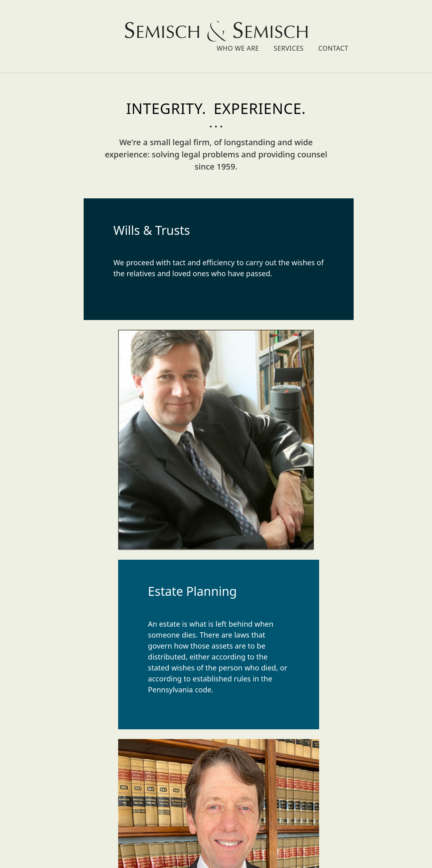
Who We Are (307, 29)
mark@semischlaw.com (216, 814)
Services (358, 29)
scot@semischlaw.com (216, 825)
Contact (402, 29)
